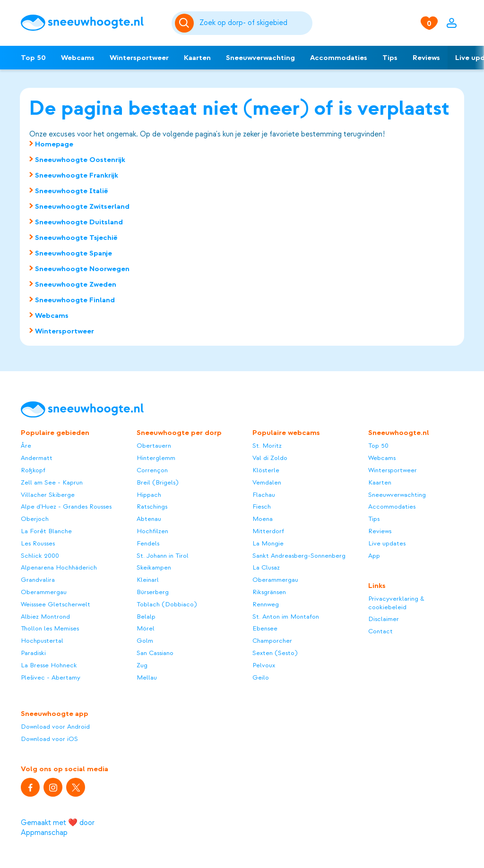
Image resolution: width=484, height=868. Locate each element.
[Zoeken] (254, 23)
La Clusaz (266, 567)
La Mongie (268, 543)
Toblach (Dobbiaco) (167, 604)
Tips (390, 58)
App (374, 556)
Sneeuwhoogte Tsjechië (76, 238)
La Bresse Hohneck (49, 665)
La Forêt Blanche (46, 531)
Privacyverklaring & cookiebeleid (396, 603)
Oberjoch (35, 519)
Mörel (146, 628)
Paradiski (33, 653)
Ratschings (152, 506)
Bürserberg (153, 592)
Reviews (426, 58)
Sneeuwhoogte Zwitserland (82, 206)
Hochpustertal (42, 641)
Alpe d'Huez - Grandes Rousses (66, 506)
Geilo (261, 677)
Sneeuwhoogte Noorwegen (82, 269)
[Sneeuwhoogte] (91, 23)
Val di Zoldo (270, 458)
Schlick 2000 (40, 556)
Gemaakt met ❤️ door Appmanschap (58, 828)
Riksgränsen (269, 592)
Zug (142, 665)
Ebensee (265, 628)
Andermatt (37, 458)
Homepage (54, 144)
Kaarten (197, 58)
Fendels (148, 543)
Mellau (147, 677)
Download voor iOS (49, 739)
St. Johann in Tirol (163, 556)
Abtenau (149, 519)
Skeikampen (154, 567)
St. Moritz (267, 446)
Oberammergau (44, 592)
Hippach (149, 495)
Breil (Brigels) (157, 482)
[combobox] (254, 23)
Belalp (146, 617)
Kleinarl (148, 580)
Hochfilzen (152, 531)
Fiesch (262, 506)
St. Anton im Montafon (286, 617)
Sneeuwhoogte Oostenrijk (80, 160)
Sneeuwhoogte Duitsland (79, 222)
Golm (145, 641)
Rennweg (266, 604)
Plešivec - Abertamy (51, 677)
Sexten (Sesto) (275, 653)
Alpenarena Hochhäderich (59, 567)
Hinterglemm (156, 458)
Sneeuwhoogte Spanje (73, 253)
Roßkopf (33, 470)
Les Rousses (38, 543)
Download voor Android (55, 727)
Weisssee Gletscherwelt (56, 604)
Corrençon (152, 470)
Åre (26, 446)
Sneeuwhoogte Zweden (76, 284)
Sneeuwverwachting (260, 58)
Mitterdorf (268, 531)
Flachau (264, 495)
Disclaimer (384, 619)
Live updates (387, 543)
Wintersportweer (139, 58)
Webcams (78, 58)
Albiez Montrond (45, 617)
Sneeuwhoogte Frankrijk (77, 175)
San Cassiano (155, 653)
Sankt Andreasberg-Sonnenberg (299, 556)
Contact (380, 631)
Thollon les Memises (50, 628)
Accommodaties (339, 58)
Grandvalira (38, 580)
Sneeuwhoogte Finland (75, 300)
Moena (263, 519)
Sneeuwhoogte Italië (72, 191)
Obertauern (154, 446)
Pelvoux (264, 665)
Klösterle (266, 470)
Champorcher (272, 641)
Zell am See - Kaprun (52, 482)
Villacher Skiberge (48, 495)
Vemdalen (267, 482)
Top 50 (33, 58)
